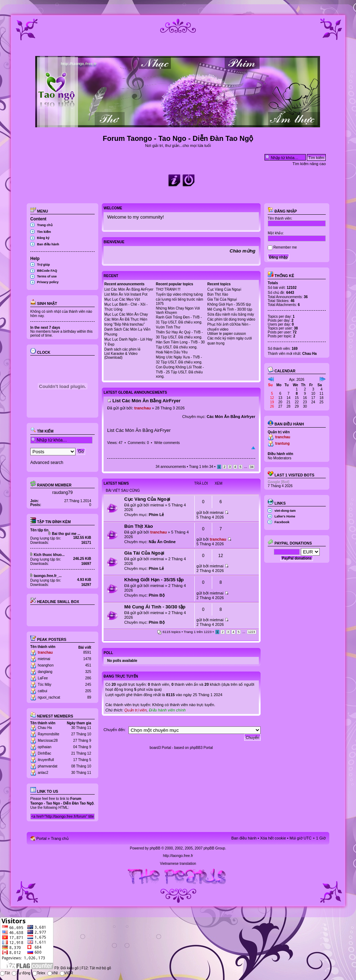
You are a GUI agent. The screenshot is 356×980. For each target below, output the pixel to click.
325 (88, 672)
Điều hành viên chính (167, 710)
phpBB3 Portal (201, 748)
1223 (252, 632)
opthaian (44, 747)
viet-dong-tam (285, 511)
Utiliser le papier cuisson (226, 334)
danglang (45, 672)
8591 (87, 652)
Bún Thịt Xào (218, 294)
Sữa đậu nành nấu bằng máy (231, 314)
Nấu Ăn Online (162, 542)
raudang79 (62, 492)
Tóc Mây (44, 685)
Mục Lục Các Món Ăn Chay (126, 314)
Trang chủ (45, 225)
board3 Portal (160, 748)
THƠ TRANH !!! (168, 289)
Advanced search (47, 463)
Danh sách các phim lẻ (122, 349)
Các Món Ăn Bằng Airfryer (231, 417)
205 (88, 691)
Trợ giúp (43, 265)
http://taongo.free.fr (178, 856)
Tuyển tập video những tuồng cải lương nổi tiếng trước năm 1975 (180, 299)
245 (88, 685)
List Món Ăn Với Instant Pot (126, 294)
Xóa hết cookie (273, 838)
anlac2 (43, 773)
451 (88, 665)
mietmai (44, 659)
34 (252, 467)
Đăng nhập (282, 211)
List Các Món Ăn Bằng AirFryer (129, 289)
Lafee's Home (285, 516)
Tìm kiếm (44, 232)
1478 (87, 659)
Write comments (167, 443)
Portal (41, 838)
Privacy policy (48, 282)
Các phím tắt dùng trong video (231, 319)
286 (88, 678)
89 (89, 697)
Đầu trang (253, 448)
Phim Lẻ (156, 515)
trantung (282, 443)
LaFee (43, 678)
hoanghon (46, 665)
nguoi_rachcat (49, 697)
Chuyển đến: (115, 730)
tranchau (45, 652)
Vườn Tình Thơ (168, 327)
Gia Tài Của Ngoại (222, 299)
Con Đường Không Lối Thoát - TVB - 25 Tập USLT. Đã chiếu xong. (180, 372)
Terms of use (47, 276)
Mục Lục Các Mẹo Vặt (122, 299)
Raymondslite (49, 734)
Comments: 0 (138, 443)
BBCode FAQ (47, 271)
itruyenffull (46, 760)
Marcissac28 (48, 741)
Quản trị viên (135, 710)
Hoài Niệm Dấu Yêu (172, 352)
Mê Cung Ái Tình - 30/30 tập (230, 309)
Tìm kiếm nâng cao (309, 164)
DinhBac (44, 753)
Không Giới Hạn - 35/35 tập (229, 304)
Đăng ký (43, 238)
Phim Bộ (157, 595)
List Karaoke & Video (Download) (121, 356)
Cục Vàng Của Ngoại (224, 289)
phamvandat (48, 766)
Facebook (282, 522)
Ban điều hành (48, 244)
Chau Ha (45, 728)
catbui (43, 691)
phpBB (155, 848)
